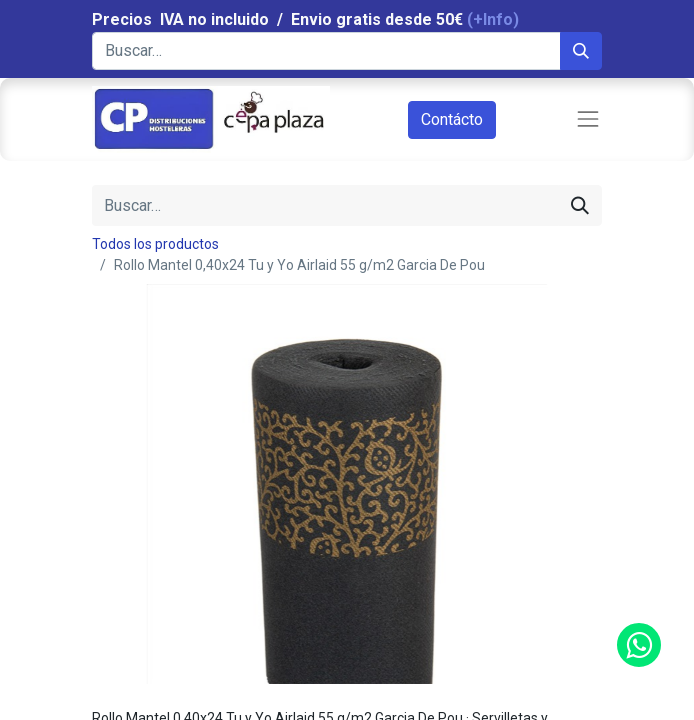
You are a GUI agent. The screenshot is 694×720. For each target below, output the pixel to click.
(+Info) (493, 19)
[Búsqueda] (581, 51)
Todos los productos (155, 244)
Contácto (452, 119)
